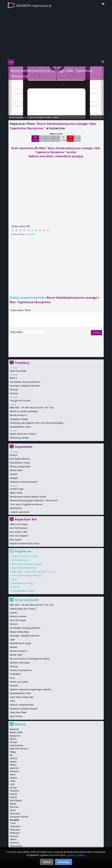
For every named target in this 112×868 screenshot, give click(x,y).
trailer (48, 117)
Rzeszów (14, 807)
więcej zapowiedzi (20, 512)
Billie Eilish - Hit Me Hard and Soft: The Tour (32, 408)
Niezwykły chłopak (19, 419)
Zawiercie (14, 843)
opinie (56, 117)
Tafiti (12, 701)
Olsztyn (13, 788)
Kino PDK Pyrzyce (18, 528)
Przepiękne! (15, 674)
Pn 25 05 (77, 138)
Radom (13, 797)
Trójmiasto (15, 826)
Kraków (13, 778)
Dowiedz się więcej (76, 855)
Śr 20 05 (42, 138)
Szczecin (14, 820)
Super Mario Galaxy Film (24, 568)
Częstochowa (16, 745)
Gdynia (13, 762)
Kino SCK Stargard (19, 536)
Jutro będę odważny (20, 459)
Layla (12, 639)
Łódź (12, 784)
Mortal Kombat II (18, 415)
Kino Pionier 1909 (18, 532)
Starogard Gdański (19, 817)
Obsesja (14, 390)
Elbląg (13, 752)
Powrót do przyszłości (21, 670)
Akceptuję (64, 862)
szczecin (34, 5)
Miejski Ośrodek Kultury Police (25, 543)
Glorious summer (18, 616)
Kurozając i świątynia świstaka (25, 386)
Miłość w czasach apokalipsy (24, 411)
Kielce (13, 774)
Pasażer (14, 474)
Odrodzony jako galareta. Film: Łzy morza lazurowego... (37, 423)
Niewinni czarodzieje (20, 663)
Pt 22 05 (56, 138)
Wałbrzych (15, 833)
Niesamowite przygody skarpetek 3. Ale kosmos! (34, 500)
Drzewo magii (17, 489)
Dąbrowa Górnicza (19, 749)
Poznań (13, 794)
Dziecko (14, 613)
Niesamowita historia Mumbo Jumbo (28, 497)
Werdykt (14, 478)
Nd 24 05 (70, 138)
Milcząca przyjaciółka (20, 466)
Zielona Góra (16, 846)
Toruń (13, 823)
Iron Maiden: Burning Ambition (25, 382)
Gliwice (13, 765)
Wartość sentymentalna (21, 705)
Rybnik (13, 804)
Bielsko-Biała (16, 732)
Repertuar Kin (26, 519)
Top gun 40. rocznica (20, 400)
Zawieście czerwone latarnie (24, 482)
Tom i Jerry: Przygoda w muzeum (26, 504)
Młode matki (16, 470)
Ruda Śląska (16, 800)
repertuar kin (22, 117)
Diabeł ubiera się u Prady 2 (23, 434)
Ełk (11, 755)
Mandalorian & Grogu (23, 583)
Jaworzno (14, 768)
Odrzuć (47, 862)
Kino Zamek (16, 540)
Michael (16, 587)
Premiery (22, 363)
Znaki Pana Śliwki (18, 371)
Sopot (13, 810)
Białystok (14, 729)
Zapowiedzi (24, 447)
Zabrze (13, 839)
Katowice (14, 771)
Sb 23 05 (63, 138)
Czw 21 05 (49, 138)
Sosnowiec (15, 813)
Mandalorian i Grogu (20, 463)
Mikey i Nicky (16, 493)
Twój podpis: (17, 332)
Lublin (13, 781)
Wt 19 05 (35, 138)
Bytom (13, 739)
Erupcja (13, 455)
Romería (14, 686)
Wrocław (14, 836)
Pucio (15, 579)
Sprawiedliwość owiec (20, 427)
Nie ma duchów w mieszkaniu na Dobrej (30, 659)
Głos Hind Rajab (18, 620)
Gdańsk (13, 758)
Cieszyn (13, 742)
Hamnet (14, 624)
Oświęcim (14, 791)
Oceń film (31, 234)
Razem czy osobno (19, 682)
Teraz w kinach (27, 600)
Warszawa (15, 830)
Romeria (14, 393)
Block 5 (13, 378)
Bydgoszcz (15, 736)
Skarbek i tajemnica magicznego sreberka (30, 689)
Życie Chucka (16, 716)
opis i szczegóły (37, 117)
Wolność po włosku (19, 438)
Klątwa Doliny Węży (19, 632)
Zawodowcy (16, 508)
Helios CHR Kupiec (19, 524)
